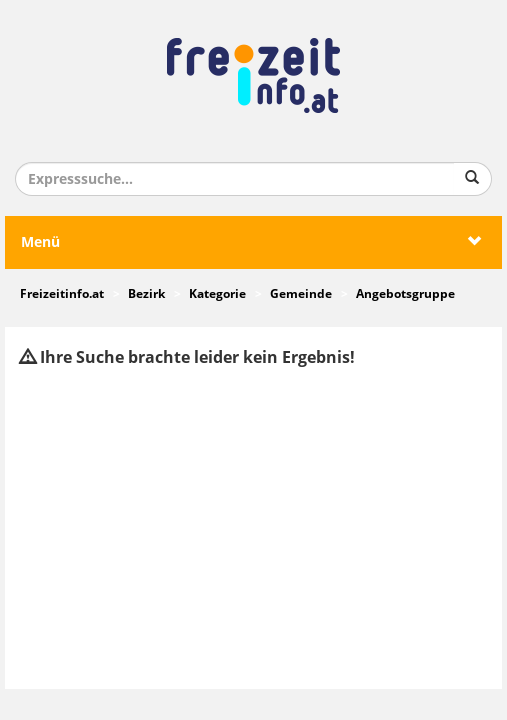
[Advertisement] (253, 529)
